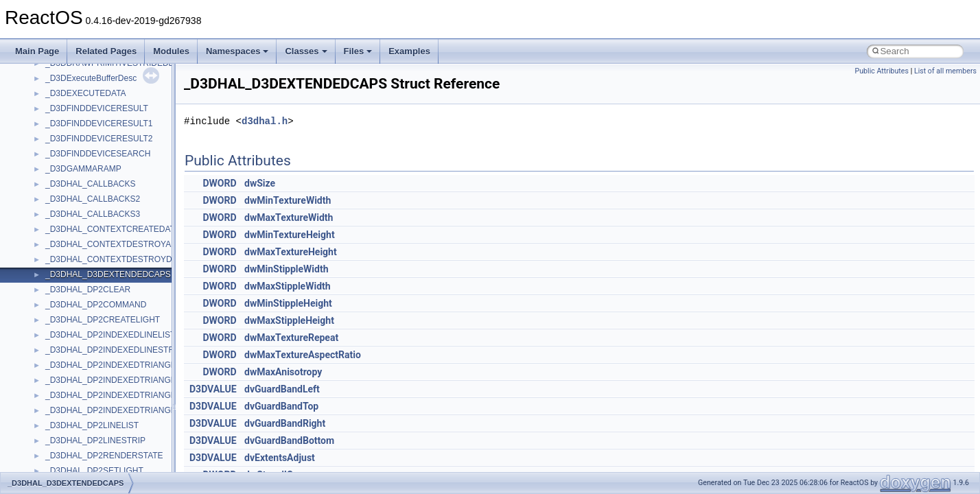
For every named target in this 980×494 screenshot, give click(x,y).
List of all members (945, 71)
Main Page (37, 51)
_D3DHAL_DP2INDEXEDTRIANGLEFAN (121, 365)
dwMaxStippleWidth (288, 286)
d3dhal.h (265, 121)
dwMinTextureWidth (288, 200)
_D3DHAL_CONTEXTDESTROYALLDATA (123, 244)
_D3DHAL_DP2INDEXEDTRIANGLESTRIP (125, 410)
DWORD (220, 183)
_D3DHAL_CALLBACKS (90, 184)
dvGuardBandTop (281, 406)
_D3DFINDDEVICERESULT (97, 108)
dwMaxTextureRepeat (291, 338)
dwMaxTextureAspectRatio (303, 355)
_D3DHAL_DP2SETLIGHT (94, 471)
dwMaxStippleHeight (289, 320)
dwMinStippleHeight (288, 303)
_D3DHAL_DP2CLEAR (88, 290)
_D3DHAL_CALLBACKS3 (93, 214)
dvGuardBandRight (285, 423)
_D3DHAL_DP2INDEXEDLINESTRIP (114, 350)
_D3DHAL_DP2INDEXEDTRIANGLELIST (122, 380)
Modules (171, 51)
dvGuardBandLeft (282, 389)
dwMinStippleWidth (286, 269)
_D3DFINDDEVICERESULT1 (99, 123)
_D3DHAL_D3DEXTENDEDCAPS (108, 274)
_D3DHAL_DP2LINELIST (92, 425)
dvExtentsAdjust (280, 458)
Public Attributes (882, 71)
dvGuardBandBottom (289, 440)
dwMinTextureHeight (290, 235)
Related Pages (106, 51)
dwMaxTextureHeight (291, 252)
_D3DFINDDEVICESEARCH (98, 154)
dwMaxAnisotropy (283, 372)
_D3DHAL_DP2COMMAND (96, 305)
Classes (306, 51)
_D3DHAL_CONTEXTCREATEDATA (113, 229)
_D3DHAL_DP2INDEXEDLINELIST (110, 335)
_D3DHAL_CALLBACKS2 (93, 199)
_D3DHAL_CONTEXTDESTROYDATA (116, 259)
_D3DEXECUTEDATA (86, 93)
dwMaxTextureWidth (289, 217)
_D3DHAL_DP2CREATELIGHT (103, 320)
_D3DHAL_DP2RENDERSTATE (104, 456)
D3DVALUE (213, 389)
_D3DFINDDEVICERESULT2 (99, 139)
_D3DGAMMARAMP (83, 169)
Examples (409, 51)
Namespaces (237, 51)
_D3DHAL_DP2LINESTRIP (95, 440)
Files (358, 51)
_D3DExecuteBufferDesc (91, 78)
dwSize (260, 183)
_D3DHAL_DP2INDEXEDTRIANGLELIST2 (124, 395)
